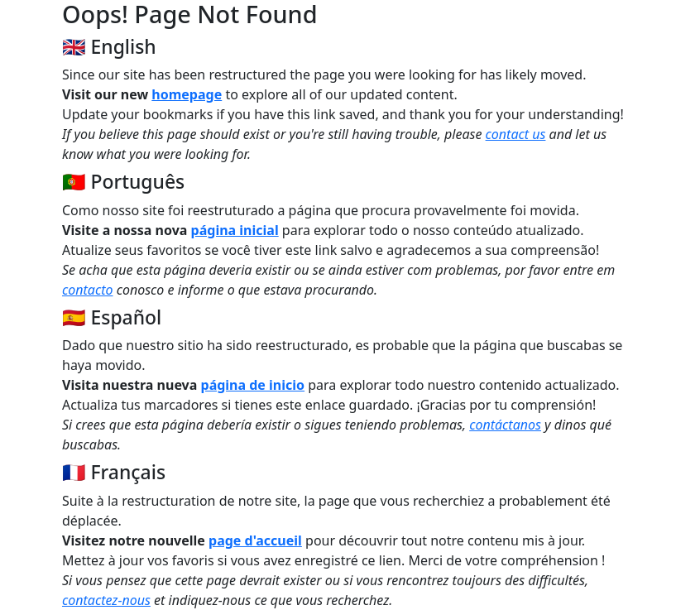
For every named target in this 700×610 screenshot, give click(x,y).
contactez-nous (106, 600)
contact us (516, 134)
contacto (88, 290)
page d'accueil (255, 540)
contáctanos (505, 425)
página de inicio (253, 385)
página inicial (235, 230)
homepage (187, 94)
